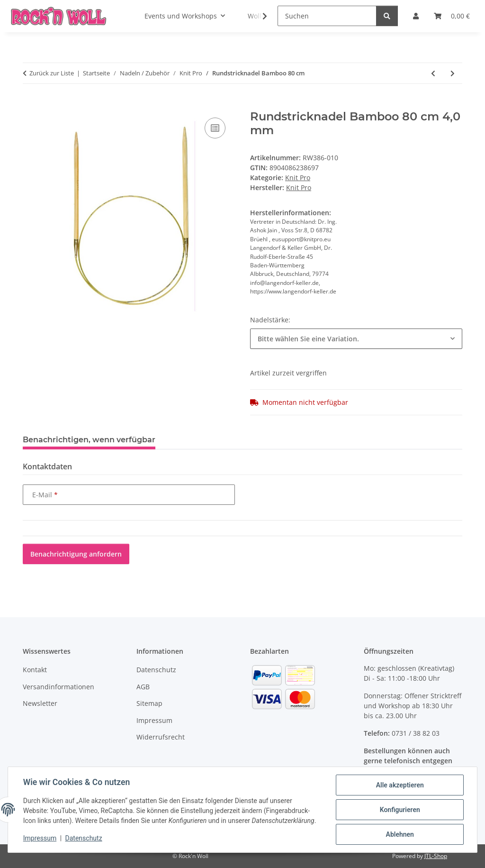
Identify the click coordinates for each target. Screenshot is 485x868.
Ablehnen (400, 834)
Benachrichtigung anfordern (76, 554)
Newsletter (40, 703)
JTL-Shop (436, 856)
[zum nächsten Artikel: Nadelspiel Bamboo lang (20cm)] (453, 73)
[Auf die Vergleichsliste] (215, 128)
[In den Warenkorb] (30, 105)
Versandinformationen (58, 687)
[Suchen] (327, 16)
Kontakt (35, 670)
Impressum (40, 839)
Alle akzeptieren (400, 785)
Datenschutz (84, 839)
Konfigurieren (400, 810)
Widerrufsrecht (161, 737)
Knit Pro (298, 178)
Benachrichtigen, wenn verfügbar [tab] (89, 440)
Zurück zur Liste (52, 73)
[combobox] (356, 339)
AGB (143, 687)
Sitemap (149, 703)
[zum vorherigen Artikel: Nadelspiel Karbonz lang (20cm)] (433, 73)
